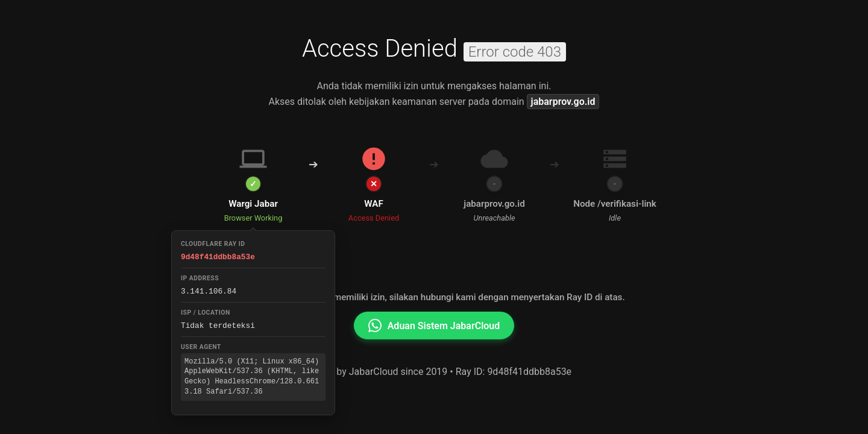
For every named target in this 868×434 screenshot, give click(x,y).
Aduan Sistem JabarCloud (434, 325)
